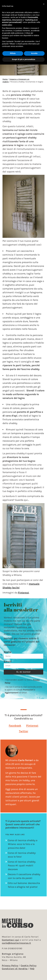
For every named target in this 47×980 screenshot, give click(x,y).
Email (8, 662)
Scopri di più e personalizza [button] (23, 59)
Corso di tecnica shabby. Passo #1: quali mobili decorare (22, 866)
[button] (15, 726)
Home (5, 79)
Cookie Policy (29, 966)
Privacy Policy (10, 966)
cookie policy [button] (7, 25)
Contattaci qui (11, 940)
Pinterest (23, 593)
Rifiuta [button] (13, 53)
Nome (8, 652)
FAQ (32, 969)
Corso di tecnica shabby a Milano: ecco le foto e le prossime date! (23, 844)
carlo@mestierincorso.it (16, 943)
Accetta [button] (34, 53)
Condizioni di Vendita (15, 969)
